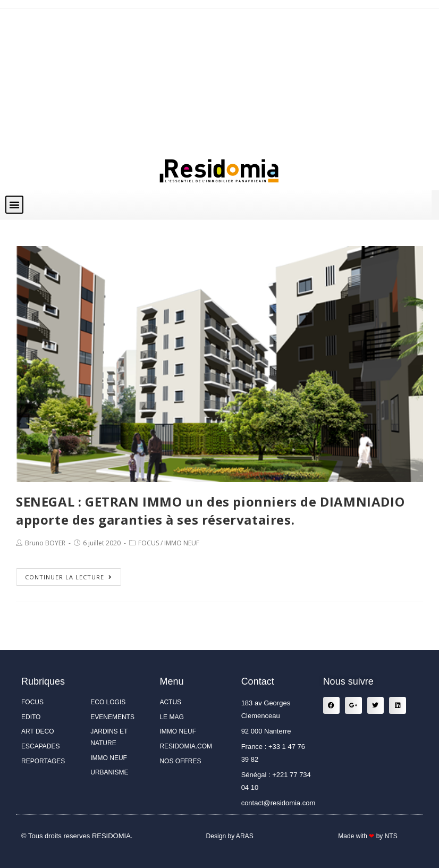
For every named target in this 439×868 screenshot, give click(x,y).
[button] (14, 205)
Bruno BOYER (45, 543)
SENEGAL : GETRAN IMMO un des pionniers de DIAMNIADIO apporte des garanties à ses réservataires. (210, 511)
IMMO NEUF (182, 543)
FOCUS (149, 543)
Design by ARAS (230, 836)
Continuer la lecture (69, 577)
